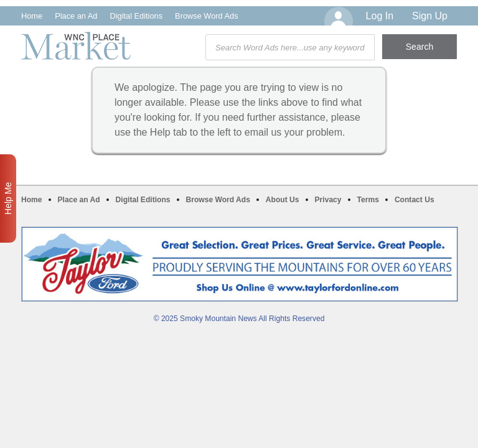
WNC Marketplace (76, 46)
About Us (283, 200)
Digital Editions (136, 16)
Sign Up (430, 16)
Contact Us (415, 200)
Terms (368, 200)
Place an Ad (76, 16)
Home (32, 16)
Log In (380, 16)
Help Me (8, 198)
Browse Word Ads (206, 16)
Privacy (328, 200)
